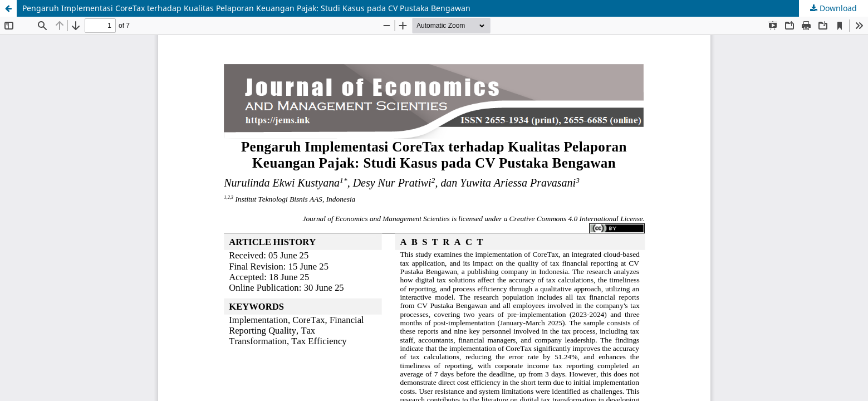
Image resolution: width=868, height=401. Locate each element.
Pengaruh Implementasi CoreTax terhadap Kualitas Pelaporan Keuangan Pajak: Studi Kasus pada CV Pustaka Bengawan (246, 8)
